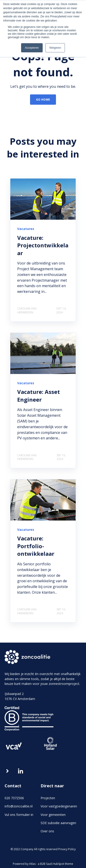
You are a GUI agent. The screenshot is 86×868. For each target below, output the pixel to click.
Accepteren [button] (32, 48)
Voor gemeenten (53, 815)
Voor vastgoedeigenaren (59, 806)
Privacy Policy (67, 849)
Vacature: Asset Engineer (39, 396)
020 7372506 (14, 798)
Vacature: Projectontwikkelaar (43, 245)
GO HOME (43, 100)
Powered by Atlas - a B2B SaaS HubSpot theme (43, 864)
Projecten (48, 798)
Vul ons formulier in (19, 815)
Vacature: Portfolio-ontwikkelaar (36, 546)
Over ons (47, 831)
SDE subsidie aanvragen (58, 823)
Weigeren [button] (55, 48)
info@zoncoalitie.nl (19, 806)
